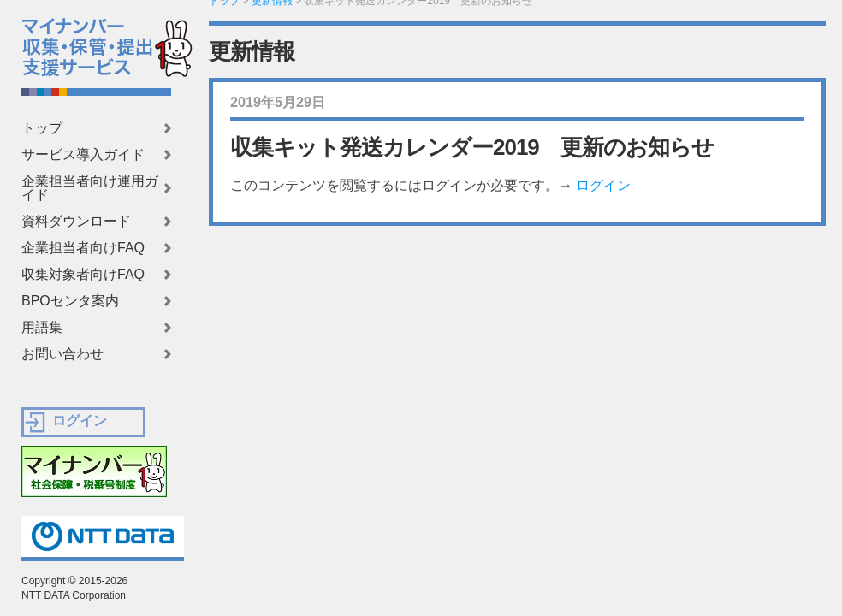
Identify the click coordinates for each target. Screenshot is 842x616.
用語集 (42, 328)
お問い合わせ (62, 354)
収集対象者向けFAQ (83, 275)
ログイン (603, 185)
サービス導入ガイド (83, 155)
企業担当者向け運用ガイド (90, 188)
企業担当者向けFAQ (83, 248)
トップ (42, 128)
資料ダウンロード (76, 222)
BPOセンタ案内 (70, 301)
